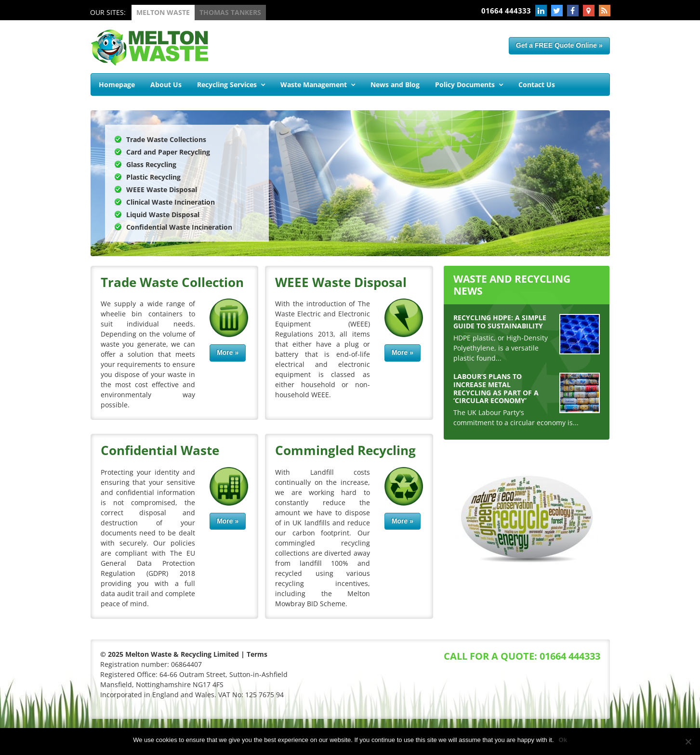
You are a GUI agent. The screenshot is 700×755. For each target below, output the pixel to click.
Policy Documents (465, 85)
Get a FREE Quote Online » (559, 45)
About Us (166, 85)
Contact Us (537, 85)
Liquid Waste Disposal (163, 215)
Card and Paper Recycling (168, 152)
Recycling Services (227, 85)
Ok (563, 740)
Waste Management (314, 85)
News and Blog (395, 85)
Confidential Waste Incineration (179, 227)
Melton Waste (163, 12)
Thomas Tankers (230, 12)
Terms (257, 654)
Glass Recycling (151, 164)
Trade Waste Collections (166, 139)
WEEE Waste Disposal (162, 189)
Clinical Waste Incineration (171, 202)
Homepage (117, 85)
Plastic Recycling (153, 177)
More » (228, 352)
